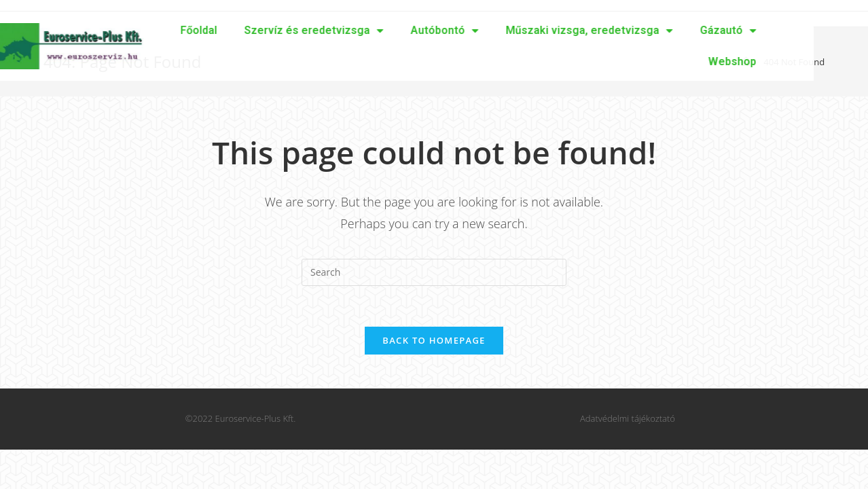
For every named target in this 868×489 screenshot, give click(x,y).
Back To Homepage (434, 340)
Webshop (678, 61)
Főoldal (145, 30)
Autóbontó (391, 31)
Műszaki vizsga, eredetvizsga (535, 31)
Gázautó (674, 31)
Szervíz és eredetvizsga (260, 31)
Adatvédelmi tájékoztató (628, 418)
